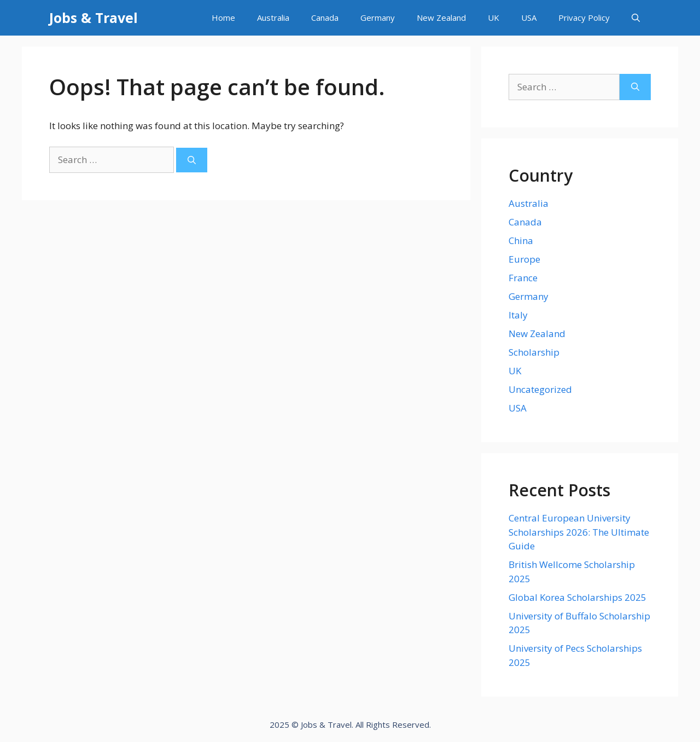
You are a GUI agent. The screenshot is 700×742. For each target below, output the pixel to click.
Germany (378, 18)
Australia (273, 18)
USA (529, 18)
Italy (518, 315)
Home (223, 18)
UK (494, 18)
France (523, 278)
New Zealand (441, 18)
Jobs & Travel (94, 18)
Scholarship (534, 352)
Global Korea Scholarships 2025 (577, 597)
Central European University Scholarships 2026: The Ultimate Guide (579, 532)
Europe (524, 259)
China (521, 240)
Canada (325, 18)
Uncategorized (540, 389)
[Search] (192, 160)
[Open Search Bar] (636, 18)
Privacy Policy (584, 18)
